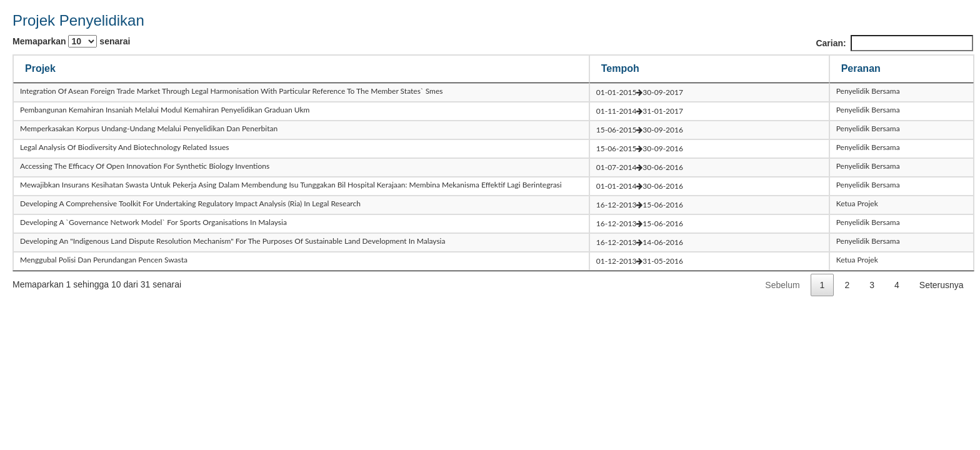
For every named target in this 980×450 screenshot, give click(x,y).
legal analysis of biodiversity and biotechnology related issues (124, 147)
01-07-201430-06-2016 (640, 167)
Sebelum (782, 285)
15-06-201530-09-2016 (640, 130)
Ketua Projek (857, 203)
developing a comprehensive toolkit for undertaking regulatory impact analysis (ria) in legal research (190, 203)
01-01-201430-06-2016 (640, 186)
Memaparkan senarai (71, 41)
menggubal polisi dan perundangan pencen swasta (104, 260)
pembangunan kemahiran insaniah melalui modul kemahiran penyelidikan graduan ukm (165, 110)
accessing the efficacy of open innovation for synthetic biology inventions (145, 166)
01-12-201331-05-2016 (640, 261)
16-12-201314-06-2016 (640, 242)
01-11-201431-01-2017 (640, 111)
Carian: (894, 43)
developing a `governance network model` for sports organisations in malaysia (153, 222)
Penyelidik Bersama (868, 91)
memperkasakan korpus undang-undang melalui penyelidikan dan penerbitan (149, 128)
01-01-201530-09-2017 (640, 92)
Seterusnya (942, 285)
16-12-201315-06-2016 (640, 205)
